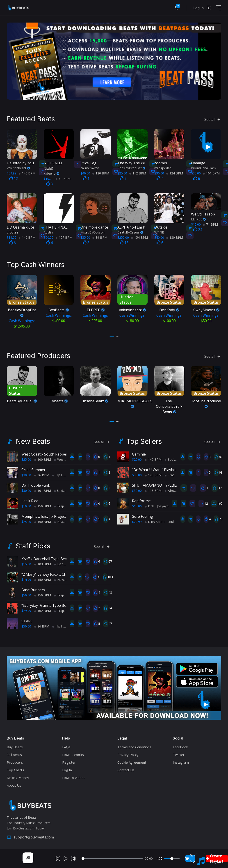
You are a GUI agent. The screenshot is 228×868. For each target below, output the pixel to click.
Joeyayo (163, 505)
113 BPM (153, 489)
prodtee (13, 232)
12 (13, 178)
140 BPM (27, 173)
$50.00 (137, 489)
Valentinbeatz (18, 167)
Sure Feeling (142, 515)
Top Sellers (144, 440)
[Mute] (160, 859)
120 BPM (101, 173)
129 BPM (153, 474)
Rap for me (141, 499)
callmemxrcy (90, 167)
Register (69, 761)
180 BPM (175, 237)
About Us (14, 784)
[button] (112, 335)
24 (198, 229)
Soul (169, 458)
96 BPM (42, 474)
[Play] (66, 859)
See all (213, 119)
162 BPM (43, 609)
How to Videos (74, 776)
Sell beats (14, 753)
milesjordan (163, 167)
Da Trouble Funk (36, 484)
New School (64, 578)
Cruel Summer (33, 468)
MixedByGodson (92, 232)
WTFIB (159, 232)
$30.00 (26, 474)
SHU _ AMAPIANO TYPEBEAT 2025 (161, 484)
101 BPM (43, 489)
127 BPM (64, 237)
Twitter (179, 753)
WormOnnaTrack (204, 167)
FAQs (66, 746)
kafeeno (51, 173)
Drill (149, 505)
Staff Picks (33, 545)
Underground (65, 489)
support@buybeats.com (30, 836)
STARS (27, 620)
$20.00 (137, 458)
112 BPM (138, 173)
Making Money (18, 776)
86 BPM (42, 625)
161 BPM (211, 173)
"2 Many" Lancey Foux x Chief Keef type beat (59, 573)
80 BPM (63, 178)
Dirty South (155, 520)
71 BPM (210, 224)
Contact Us (126, 769)
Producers (15, 761)
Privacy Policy (128, 753)
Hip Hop (60, 474)
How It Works (73, 753)
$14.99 (26, 578)
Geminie (139, 453)
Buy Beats (15, 746)
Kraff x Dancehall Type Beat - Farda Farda (56, 557)
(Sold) (57, 165)
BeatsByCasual (130, 232)
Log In (67, 769)
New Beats (33, 440)
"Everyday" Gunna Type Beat (46, 604)
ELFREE (198, 219)
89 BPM (100, 237)
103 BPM (43, 563)
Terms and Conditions (134, 746)
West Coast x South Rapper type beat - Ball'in (60, 453)
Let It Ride (30, 499)
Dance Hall (64, 563)
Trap (59, 505)
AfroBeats (174, 489)
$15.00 (26, 563)
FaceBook (180, 746)
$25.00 (26, 458)
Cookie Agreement (132, 761)
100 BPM (43, 458)
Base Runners (33, 589)
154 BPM (139, 237)
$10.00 (26, 505)
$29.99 (137, 520)
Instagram (181, 761)
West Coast (64, 458)
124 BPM (175, 173)
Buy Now (191, 859)
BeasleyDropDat (131, 167)
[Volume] (172, 859)
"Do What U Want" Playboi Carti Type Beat (168, 468)
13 (124, 242)
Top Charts (15, 769)
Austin (48, 232)
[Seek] (112, 859)
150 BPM (43, 505)
